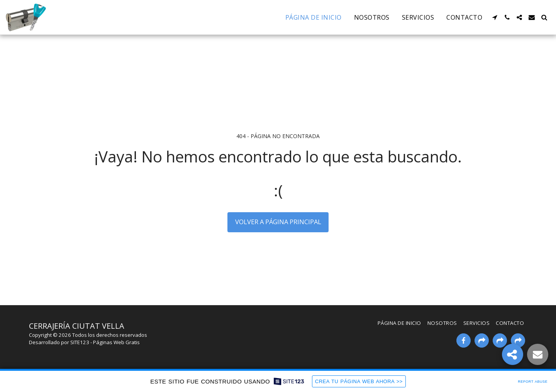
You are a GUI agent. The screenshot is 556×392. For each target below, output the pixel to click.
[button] (495, 17)
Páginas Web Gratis (116, 342)
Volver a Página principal (278, 222)
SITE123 (80, 342)
